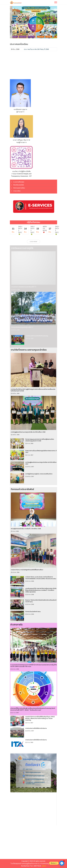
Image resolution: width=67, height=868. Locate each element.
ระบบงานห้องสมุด (19, 182)
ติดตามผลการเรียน (19, 188)
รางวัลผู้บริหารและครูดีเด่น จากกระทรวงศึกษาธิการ (39, 474)
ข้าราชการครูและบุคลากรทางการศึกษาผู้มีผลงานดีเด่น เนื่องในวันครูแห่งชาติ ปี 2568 (40, 440)
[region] (33, 22)
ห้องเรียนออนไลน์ (19, 185)
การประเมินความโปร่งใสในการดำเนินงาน (36, 728)
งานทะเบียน (17, 191)
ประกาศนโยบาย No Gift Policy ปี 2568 (36, 49)
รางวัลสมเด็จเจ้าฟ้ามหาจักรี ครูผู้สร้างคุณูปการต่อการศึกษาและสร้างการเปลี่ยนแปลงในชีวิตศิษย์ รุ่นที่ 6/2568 (33, 390)
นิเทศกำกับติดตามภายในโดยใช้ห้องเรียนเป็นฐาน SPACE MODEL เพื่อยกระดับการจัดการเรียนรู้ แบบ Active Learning (40, 718)
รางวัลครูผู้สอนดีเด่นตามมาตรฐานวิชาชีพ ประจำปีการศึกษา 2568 (28, 432)
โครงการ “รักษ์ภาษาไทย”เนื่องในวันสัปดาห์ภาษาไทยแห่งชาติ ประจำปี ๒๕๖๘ (41, 601)
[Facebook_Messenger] (62, 863)
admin (44, 866)
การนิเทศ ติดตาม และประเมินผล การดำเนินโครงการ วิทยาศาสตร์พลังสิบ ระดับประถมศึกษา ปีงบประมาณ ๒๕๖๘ (41, 578)
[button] (13, 22)
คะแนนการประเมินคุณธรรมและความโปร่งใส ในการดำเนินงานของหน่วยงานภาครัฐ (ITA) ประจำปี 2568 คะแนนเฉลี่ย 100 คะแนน (33, 666)
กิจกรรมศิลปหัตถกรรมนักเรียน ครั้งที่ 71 (22, 327)
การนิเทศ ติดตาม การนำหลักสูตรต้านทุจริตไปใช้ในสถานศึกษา (27, 570)
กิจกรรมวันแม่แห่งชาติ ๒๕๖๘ (33, 612)
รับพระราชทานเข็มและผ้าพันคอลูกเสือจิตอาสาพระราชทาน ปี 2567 (41, 452)
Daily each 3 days (20, 230)
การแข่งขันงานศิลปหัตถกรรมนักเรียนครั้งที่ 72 (24, 287)
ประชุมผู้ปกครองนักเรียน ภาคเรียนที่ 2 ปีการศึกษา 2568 (26, 529)
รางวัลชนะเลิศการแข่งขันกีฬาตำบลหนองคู (37, 336)
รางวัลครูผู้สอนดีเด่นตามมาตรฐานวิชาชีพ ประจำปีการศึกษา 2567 (41, 463)
